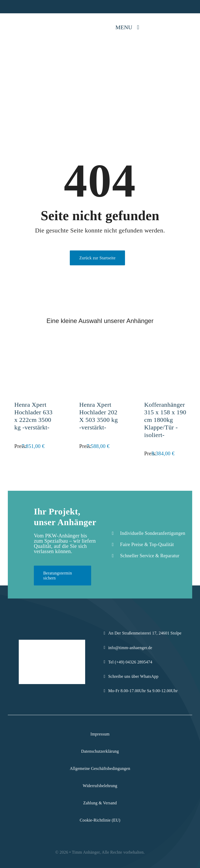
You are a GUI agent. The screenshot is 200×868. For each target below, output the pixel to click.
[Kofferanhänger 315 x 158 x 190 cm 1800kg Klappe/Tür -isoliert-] (165, 345)
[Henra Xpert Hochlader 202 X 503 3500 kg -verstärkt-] (100, 345)
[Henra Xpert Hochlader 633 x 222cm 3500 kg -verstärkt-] (35, 345)
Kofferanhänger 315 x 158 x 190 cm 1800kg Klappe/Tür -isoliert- (165, 420)
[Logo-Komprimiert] (22, 20)
